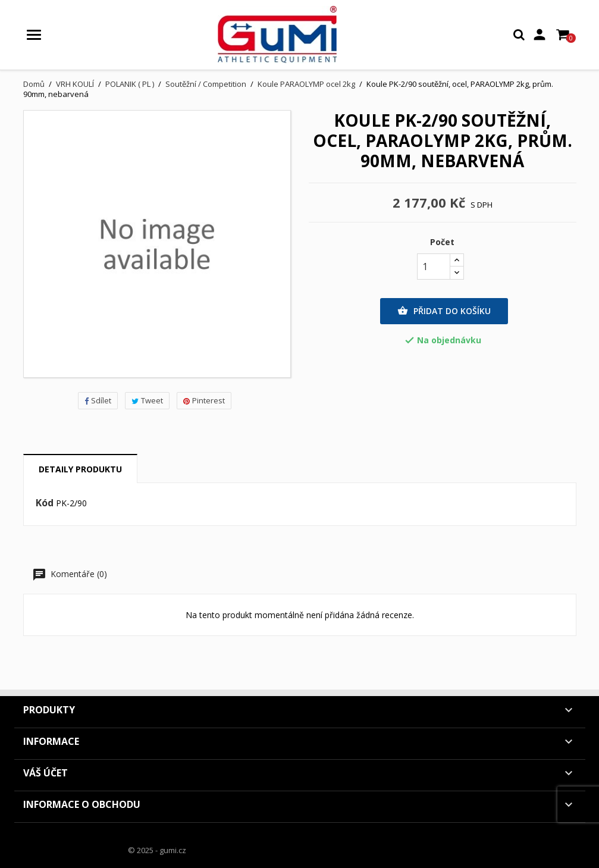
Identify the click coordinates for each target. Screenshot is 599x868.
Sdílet (98, 400)
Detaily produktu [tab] (80, 469)
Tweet (147, 400)
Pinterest (204, 400)
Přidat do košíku (444, 311)
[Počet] (434, 267)
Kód (45, 503)
